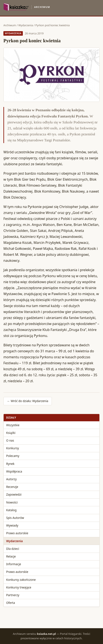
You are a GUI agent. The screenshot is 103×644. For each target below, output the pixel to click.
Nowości (12, 502)
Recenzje (12, 487)
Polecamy (13, 456)
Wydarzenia (26, 25)
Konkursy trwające (19, 587)
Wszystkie (13, 425)
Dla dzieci (13, 549)
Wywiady (12, 525)
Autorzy (11, 479)
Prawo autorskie (17, 533)
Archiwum (10, 25)
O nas (10, 440)
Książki (11, 433)
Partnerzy (13, 595)
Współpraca (14, 471)
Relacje (11, 556)
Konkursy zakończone (21, 580)
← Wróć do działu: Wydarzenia (28, 401)
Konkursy (13, 448)
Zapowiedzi (14, 494)
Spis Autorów (15, 518)
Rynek (10, 464)
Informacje (14, 564)
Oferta (11, 603)
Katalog (11, 510)
